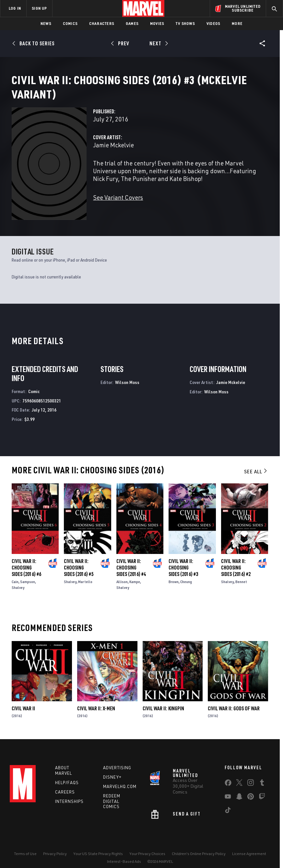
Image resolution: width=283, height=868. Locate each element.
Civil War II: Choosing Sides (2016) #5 (79, 557)
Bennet (241, 571)
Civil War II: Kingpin (163, 698)
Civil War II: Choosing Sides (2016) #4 (131, 557)
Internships (69, 792)
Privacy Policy (55, 845)
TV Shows (185, 23)
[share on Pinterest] (251, 789)
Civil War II (23, 698)
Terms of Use (25, 845)
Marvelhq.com (120, 777)
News (46, 23)
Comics (70, 23)
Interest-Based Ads (124, 853)
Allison (122, 571)
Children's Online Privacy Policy (199, 845)
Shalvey (18, 577)
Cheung (186, 571)
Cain (15, 571)
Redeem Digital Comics (112, 792)
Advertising (117, 759)
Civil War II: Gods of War (234, 698)
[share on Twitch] (262, 789)
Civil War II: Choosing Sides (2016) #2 (236, 557)
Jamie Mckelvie (113, 153)
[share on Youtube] (228, 789)
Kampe (135, 571)
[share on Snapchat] (239, 789)
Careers (65, 783)
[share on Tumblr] (262, 775)
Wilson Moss (127, 372)
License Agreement (249, 845)
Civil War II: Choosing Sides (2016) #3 (183, 557)
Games (132, 23)
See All (256, 461)
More (237, 23)
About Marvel (64, 762)
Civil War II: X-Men (96, 698)
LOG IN (15, 8)
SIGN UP (39, 8)
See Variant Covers (118, 205)
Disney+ (112, 768)
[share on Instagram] (251, 775)
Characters (102, 23)
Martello (85, 571)
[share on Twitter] (239, 775)
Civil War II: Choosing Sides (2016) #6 (26, 557)
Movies (157, 23)
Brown (174, 571)
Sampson (28, 571)
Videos (213, 23)
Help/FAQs (67, 773)
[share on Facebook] (228, 775)
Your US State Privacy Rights (98, 845)
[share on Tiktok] (228, 803)
